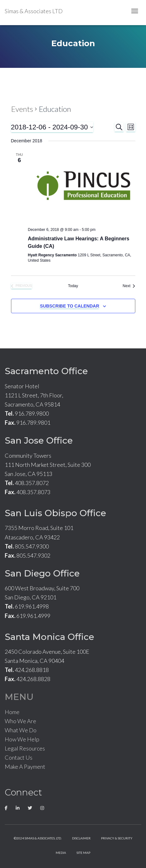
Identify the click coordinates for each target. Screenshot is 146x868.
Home (12, 712)
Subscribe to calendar (70, 306)
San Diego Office (42, 573)
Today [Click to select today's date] (73, 286)
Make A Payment (25, 767)
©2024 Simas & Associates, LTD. (38, 838)
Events (22, 109)
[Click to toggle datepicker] (52, 127)
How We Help (22, 739)
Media (61, 853)
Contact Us (19, 757)
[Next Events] (129, 286)
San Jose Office (39, 440)
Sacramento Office (46, 371)
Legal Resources (25, 748)
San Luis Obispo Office (55, 513)
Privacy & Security (117, 838)
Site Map (83, 853)
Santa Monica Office (49, 637)
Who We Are (20, 721)
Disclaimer (81, 838)
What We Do (21, 730)
